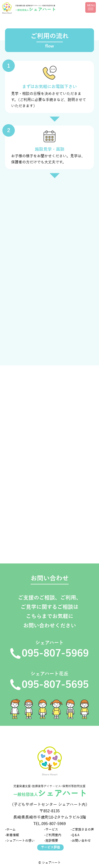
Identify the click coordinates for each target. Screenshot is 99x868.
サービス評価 (50, 847)
